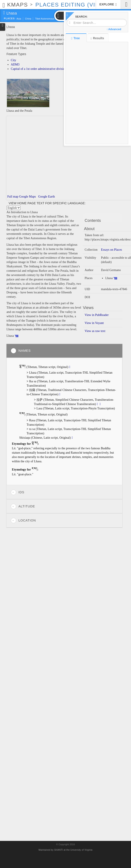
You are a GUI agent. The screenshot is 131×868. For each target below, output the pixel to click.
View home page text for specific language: (47, 203)
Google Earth (46, 197)
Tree (76, 38)
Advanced (114, 29)
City (14, 60)
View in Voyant (94, 323)
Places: (10, 18)
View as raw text (95, 331)
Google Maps (28, 197)
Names (21, 351)
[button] (59, 16)
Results (97, 38)
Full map (12, 197)
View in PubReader (97, 315)
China (28, 19)
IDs (18, 492)
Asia (19, 19)
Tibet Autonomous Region (49, 19)
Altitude (23, 506)
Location (23, 521)
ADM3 (15, 65)
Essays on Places (111, 250)
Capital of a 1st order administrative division (39, 69)
